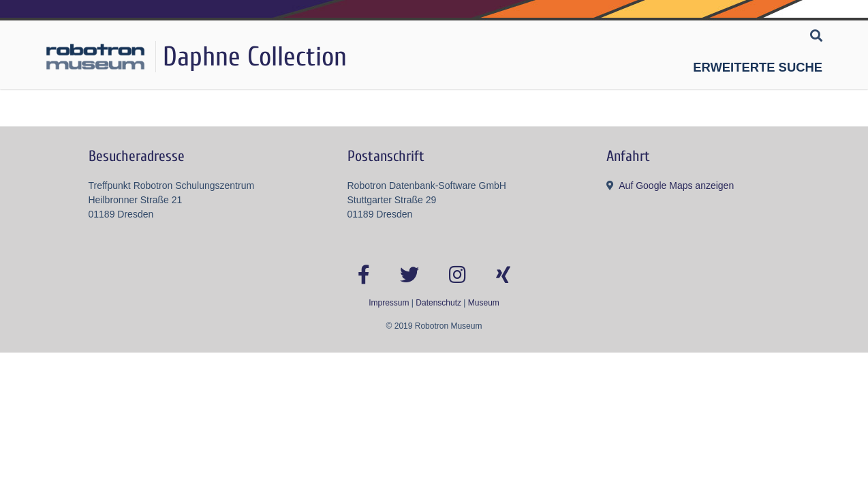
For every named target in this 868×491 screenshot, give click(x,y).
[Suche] (816, 36)
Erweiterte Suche (758, 67)
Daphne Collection (255, 57)
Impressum (389, 303)
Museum (484, 303)
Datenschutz (438, 303)
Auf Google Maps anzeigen (676, 185)
